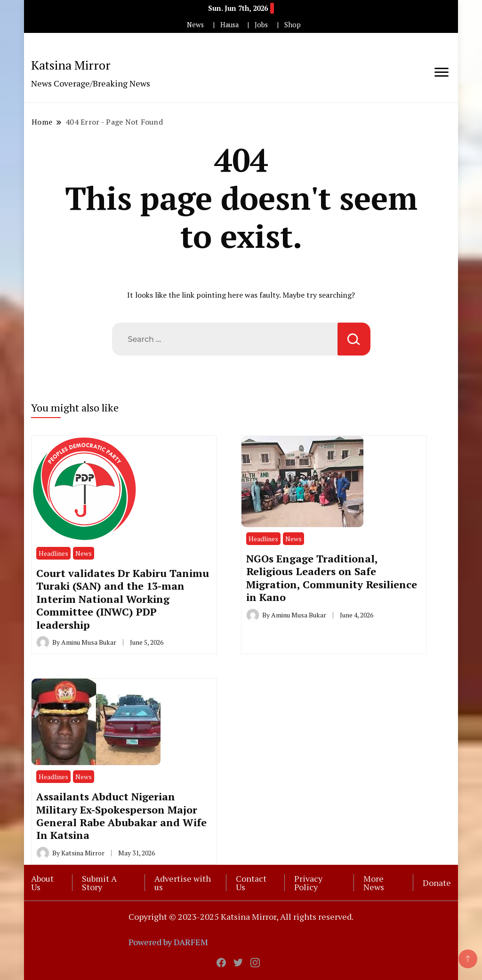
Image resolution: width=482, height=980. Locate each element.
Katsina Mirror (71, 65)
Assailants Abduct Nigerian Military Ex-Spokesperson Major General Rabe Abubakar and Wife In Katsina (121, 816)
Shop (293, 25)
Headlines (53, 553)
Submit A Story (99, 883)
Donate (437, 883)
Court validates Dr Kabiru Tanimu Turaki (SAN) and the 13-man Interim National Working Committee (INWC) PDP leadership (123, 599)
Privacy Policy (308, 883)
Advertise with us (183, 883)
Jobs (261, 25)
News (195, 25)
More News (374, 883)
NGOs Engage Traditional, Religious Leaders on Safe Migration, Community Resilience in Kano (332, 578)
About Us (42, 883)
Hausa (229, 25)
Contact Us (251, 883)
